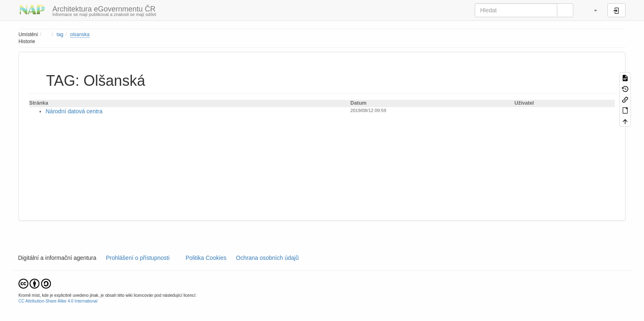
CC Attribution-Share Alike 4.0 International (58, 301)
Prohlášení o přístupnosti (137, 258)
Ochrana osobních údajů (267, 258)
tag (60, 34)
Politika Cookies (207, 258)
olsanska (80, 34)
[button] (591, 10)
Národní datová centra (74, 111)
